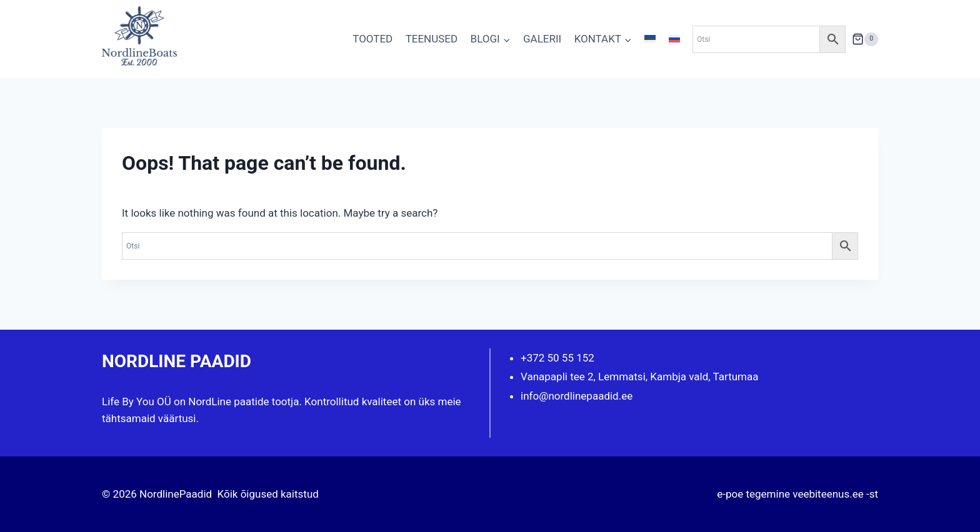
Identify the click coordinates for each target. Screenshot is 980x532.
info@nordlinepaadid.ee (577, 396)
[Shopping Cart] (865, 39)
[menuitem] (650, 39)
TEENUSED (432, 39)
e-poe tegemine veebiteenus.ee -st (797, 494)
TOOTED (372, 39)
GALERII (542, 39)
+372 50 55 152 (557, 358)
